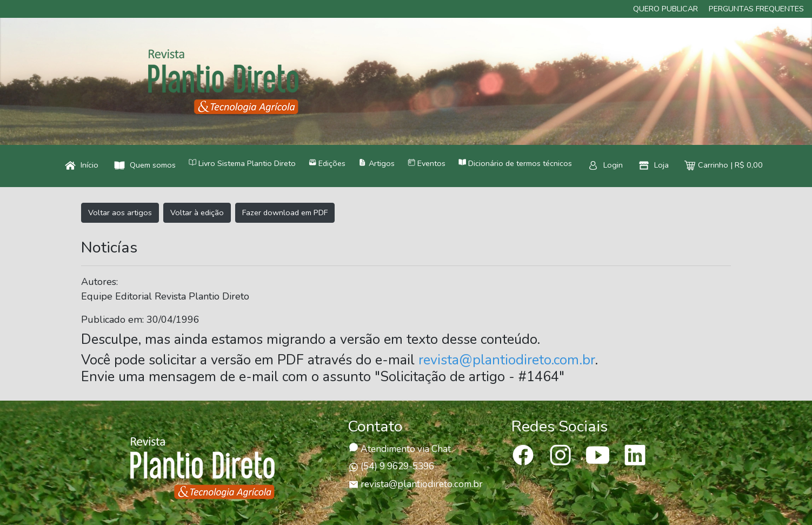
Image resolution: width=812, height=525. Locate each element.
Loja (654, 165)
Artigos (376, 163)
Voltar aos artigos (120, 212)
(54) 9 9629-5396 (391, 466)
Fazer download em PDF (285, 212)
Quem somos (145, 165)
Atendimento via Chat (400, 449)
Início (82, 165)
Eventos (427, 163)
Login (605, 165)
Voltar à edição (197, 212)
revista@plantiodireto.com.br (507, 360)
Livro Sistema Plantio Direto (242, 163)
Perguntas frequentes (756, 9)
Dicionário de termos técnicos (515, 163)
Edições (327, 163)
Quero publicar (665, 9)
